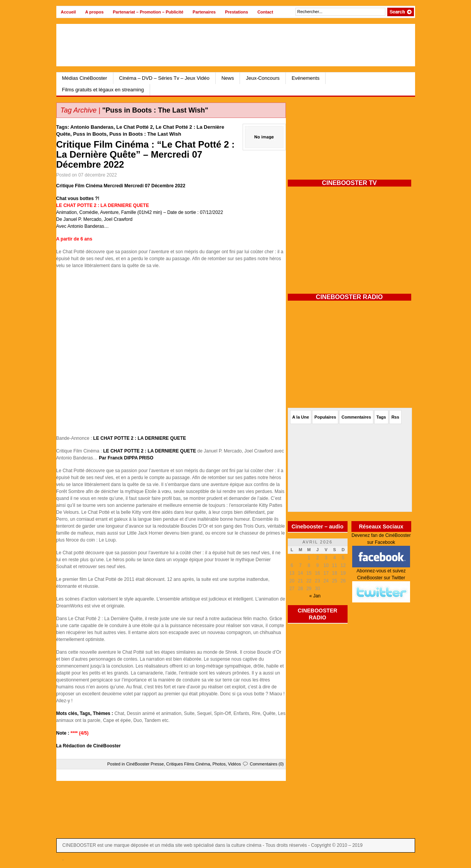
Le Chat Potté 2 (135, 127)
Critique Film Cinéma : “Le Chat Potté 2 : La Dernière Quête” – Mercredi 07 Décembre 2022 (146, 154)
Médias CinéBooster (85, 78)
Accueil (68, 12)
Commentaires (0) (267, 764)
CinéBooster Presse (145, 764)
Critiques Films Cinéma (188, 764)
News (228, 78)
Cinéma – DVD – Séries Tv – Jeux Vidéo (164, 78)
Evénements (306, 78)
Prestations (236, 12)
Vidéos (234, 764)
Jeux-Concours (263, 78)
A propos (95, 12)
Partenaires (204, 12)
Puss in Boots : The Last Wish (145, 134)
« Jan (315, 596)
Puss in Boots (90, 134)
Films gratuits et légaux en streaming (103, 90)
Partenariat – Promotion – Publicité (148, 12)
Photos (219, 764)
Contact (265, 12)
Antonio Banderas (92, 127)
